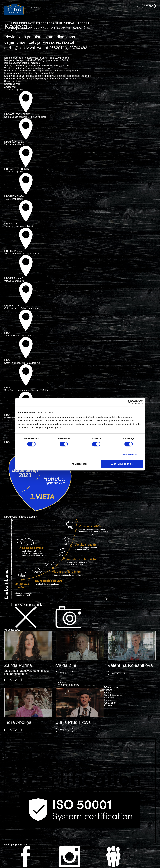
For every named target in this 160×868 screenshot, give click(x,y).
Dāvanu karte (111, 687)
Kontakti (108, 705)
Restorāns (10, 84)
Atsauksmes (110, 703)
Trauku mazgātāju (13, 90)
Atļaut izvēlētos (79, 464)
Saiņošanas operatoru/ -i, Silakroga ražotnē (26, 390)
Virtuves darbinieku (14, 144)
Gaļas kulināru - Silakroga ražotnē (22, 308)
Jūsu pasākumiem (92, 22)
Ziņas (109, 22)
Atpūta (32, 22)
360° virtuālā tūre (139, 22)
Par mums (61, 682)
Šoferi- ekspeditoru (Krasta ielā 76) (22, 363)
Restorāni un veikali (52, 22)
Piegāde (148, 6)
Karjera (73, 22)
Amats (8, 87)
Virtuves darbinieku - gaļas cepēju (22, 254)
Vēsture (108, 690)
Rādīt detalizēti (129, 455)
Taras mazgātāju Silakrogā (18, 336)
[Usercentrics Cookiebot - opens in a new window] (130, 402)
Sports (120, 22)
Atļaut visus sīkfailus (122, 464)
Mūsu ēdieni (17, 22)
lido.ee (135, 6)
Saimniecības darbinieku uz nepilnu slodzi (26, 117)
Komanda (109, 698)
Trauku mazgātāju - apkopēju (19, 226)
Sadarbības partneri (114, 695)
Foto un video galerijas (67, 685)
